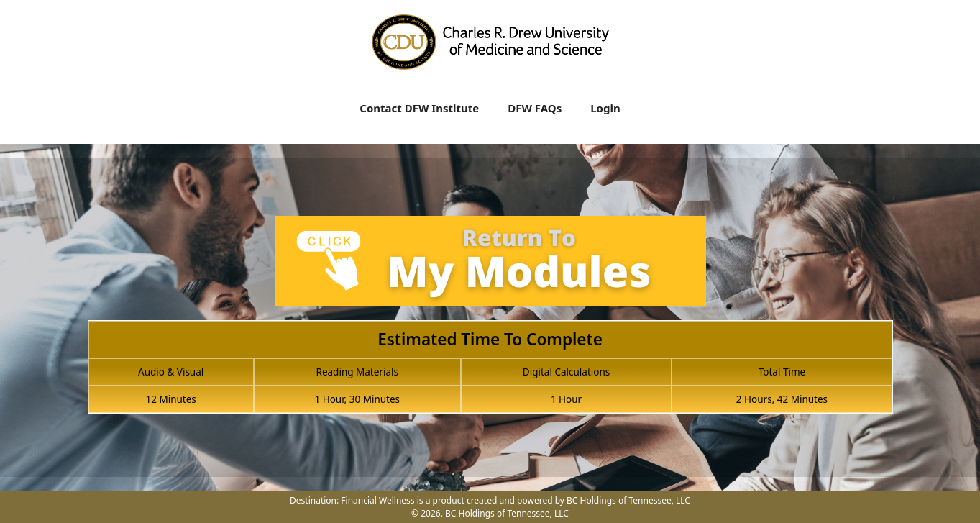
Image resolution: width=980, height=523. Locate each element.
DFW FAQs (535, 108)
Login (605, 108)
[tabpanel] (490, 323)
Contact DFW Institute (419, 108)
